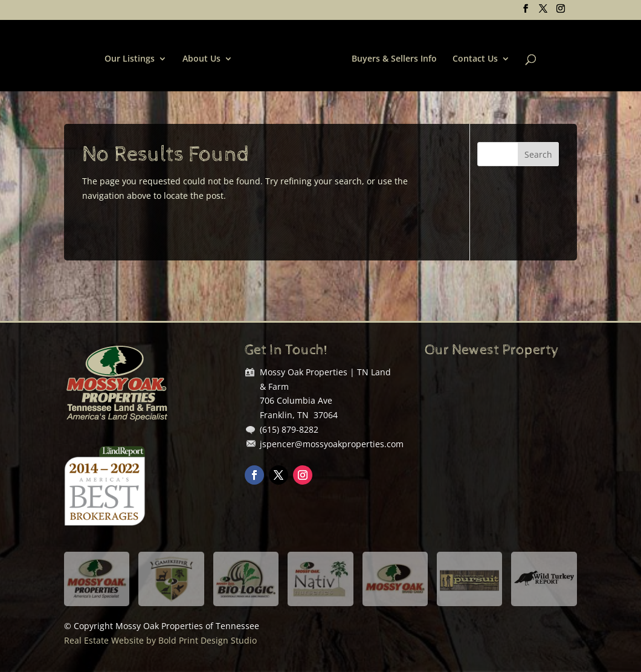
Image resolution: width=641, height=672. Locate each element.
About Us (201, 59)
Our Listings (130, 59)
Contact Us (475, 59)
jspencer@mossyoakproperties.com (332, 444)
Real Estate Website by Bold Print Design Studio (160, 640)
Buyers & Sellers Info (394, 59)
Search (538, 154)
